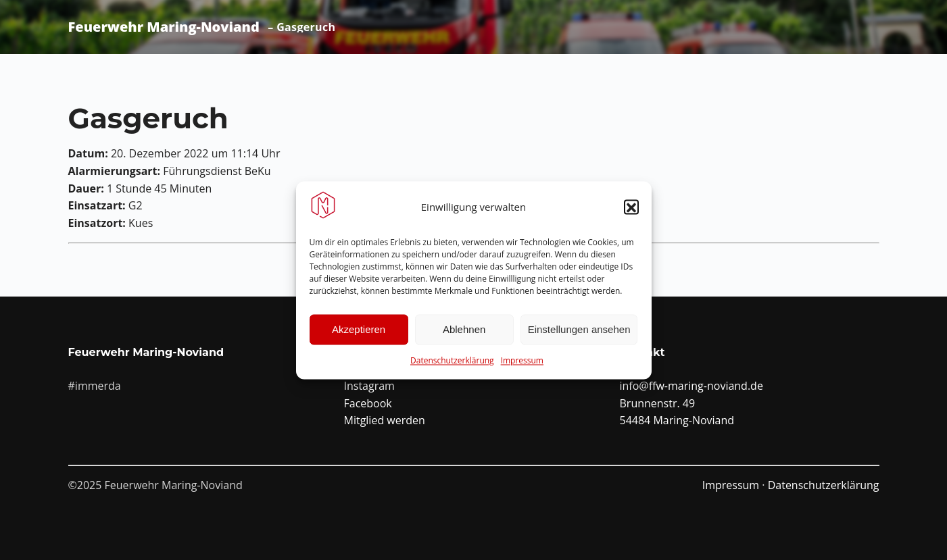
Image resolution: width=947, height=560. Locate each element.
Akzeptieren (359, 333)
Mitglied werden (385, 420)
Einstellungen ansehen (579, 333)
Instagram (369, 386)
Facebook (368, 403)
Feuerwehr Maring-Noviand (164, 27)
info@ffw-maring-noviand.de (691, 386)
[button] (631, 211)
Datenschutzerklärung (452, 364)
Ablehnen (464, 333)
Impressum (522, 364)
